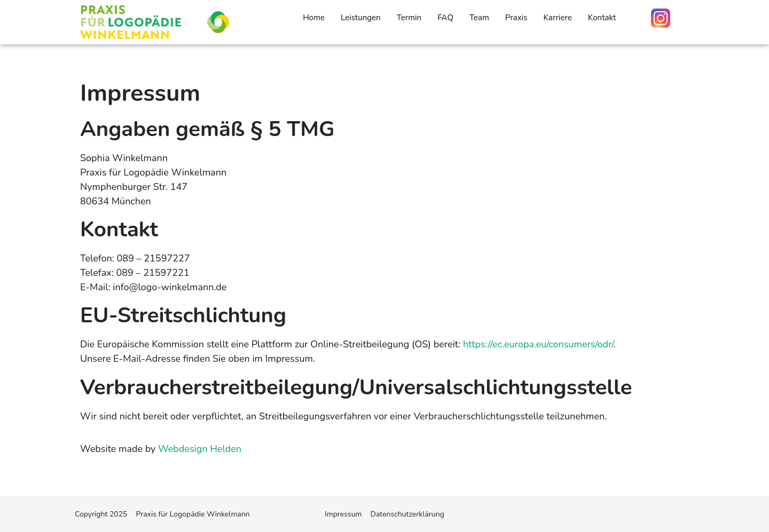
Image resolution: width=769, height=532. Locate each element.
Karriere (557, 18)
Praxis (516, 18)
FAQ (445, 18)
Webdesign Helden (200, 449)
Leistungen (361, 18)
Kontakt (602, 18)
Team (479, 18)
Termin (409, 18)
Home (314, 18)
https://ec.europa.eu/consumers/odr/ (538, 344)
